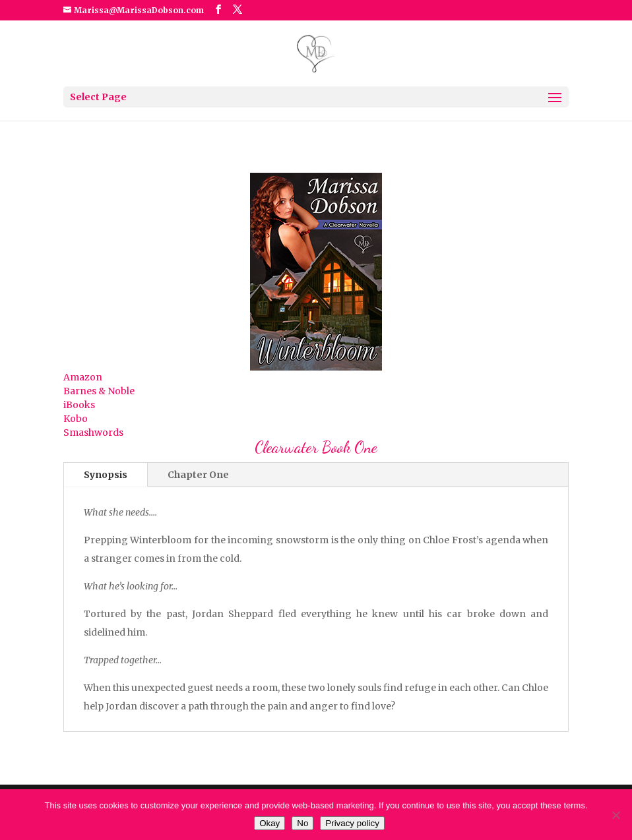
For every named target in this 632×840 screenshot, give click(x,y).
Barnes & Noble (99, 391)
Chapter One (198, 475)
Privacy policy (352, 823)
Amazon (83, 377)
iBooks (79, 405)
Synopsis (106, 475)
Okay (269, 823)
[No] (616, 815)
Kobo (76, 419)
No (302, 823)
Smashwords (93, 433)
